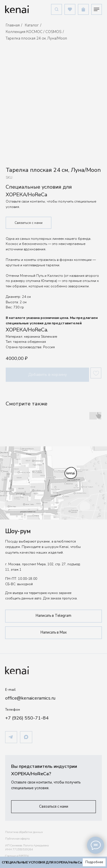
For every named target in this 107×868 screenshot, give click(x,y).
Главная (13, 25)
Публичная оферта (17, 839)
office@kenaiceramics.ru (30, 698)
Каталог (32, 25)
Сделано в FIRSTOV (17, 856)
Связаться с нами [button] (29, 223)
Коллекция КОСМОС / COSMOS (34, 32)
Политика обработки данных (24, 832)
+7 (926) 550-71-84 (27, 718)
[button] (54, 807)
